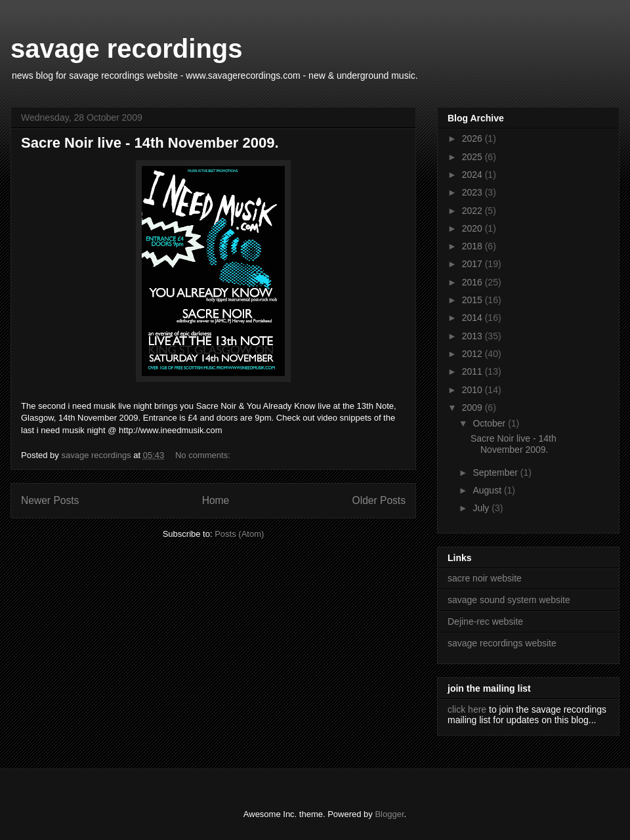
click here (467, 709)
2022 (473, 211)
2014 (473, 318)
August (488, 490)
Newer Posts (50, 500)
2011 (473, 371)
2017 (473, 264)
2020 (473, 228)
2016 (473, 282)
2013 (473, 336)
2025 (473, 157)
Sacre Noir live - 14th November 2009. (150, 143)
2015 (473, 300)
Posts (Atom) (239, 534)
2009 (473, 408)
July (482, 508)
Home (216, 500)
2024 (473, 175)
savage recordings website (502, 643)
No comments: (204, 455)
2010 (473, 390)
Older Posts (379, 500)
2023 (473, 192)
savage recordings (127, 49)
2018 (473, 246)
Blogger (389, 814)
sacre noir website (485, 578)
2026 (473, 138)
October (490, 423)
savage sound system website (509, 600)
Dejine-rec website (485, 621)
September (496, 472)
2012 (473, 354)
